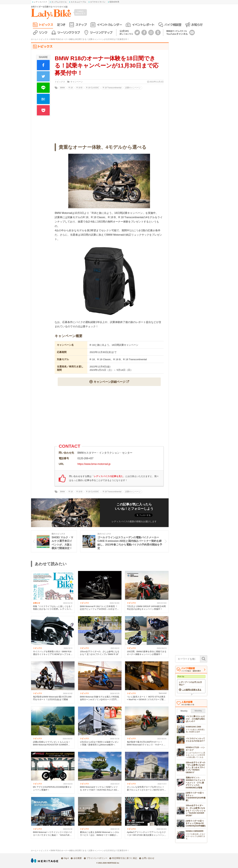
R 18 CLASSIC (92, 88)
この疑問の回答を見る (192, 690)
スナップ (81, 25)
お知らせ (197, 25)
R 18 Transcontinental (112, 88)
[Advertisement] (109, 416)
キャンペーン (77, 82)
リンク (43, 32)
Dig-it (66, 858)
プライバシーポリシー (97, 858)
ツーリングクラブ (68, 32)
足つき (61, 25)
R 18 (71, 88)
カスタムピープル (78, 2)
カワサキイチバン (98, 2)
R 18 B (79, 88)
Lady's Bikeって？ (80, 12)
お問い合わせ (148, 858)
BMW (62, 88)
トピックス (46, 25)
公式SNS (126, 32)
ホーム (34, 39)
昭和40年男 (114, 2)
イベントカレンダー (109, 25)
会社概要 (78, 858)
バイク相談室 (173, 25)
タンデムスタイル (59, 2)
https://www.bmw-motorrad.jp (94, 464)
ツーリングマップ (101, 32)
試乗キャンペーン (133, 88)
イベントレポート (143, 25)
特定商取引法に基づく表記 (125, 858)
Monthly (198, 711)
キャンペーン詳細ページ (109, 382)
